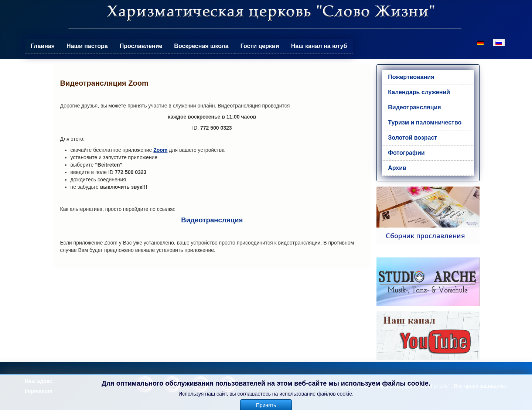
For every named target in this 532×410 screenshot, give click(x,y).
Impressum (39, 391)
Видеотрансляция (212, 220)
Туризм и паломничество (425, 122)
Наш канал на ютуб (319, 46)
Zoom (160, 150)
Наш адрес (38, 381)
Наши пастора (87, 46)
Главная (43, 46)
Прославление (141, 46)
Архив (397, 168)
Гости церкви (260, 46)
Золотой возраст (412, 138)
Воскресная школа (201, 46)
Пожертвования (411, 77)
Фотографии (406, 153)
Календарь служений (419, 92)
